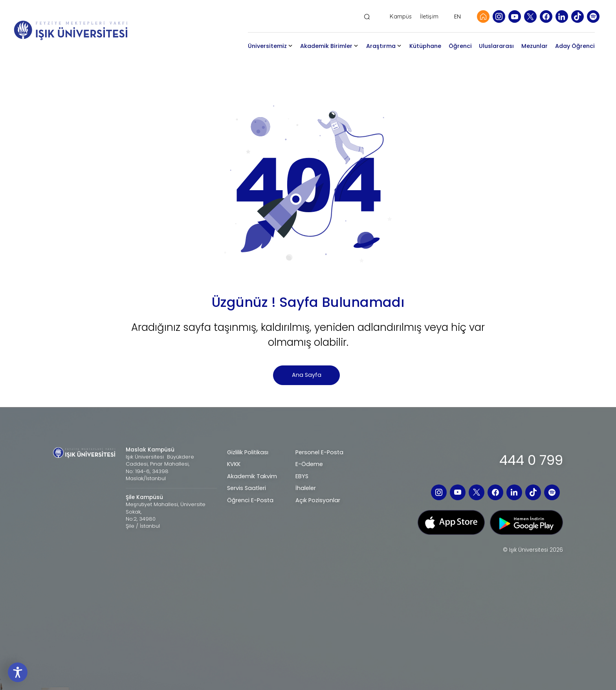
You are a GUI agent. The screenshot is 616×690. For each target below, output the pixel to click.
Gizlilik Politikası (248, 452)
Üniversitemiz (267, 46)
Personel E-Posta (319, 452)
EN (457, 17)
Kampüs (401, 17)
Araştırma (381, 46)
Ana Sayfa (307, 375)
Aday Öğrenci (575, 46)
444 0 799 (531, 460)
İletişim (429, 17)
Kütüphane (425, 46)
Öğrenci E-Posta (250, 500)
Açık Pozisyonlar (318, 500)
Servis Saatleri (247, 488)
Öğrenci (460, 46)
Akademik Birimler (326, 46)
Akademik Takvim (252, 476)
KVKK (234, 464)
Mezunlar (534, 46)
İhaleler (306, 488)
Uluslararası (496, 46)
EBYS (302, 476)
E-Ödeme (309, 464)
